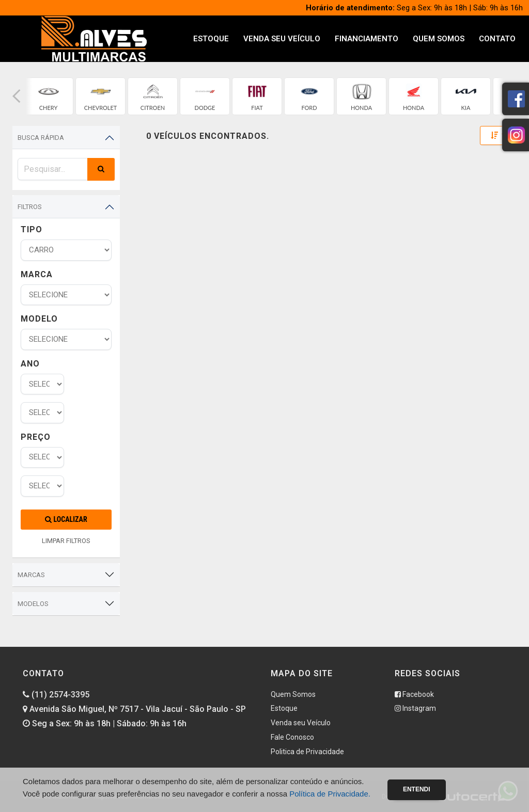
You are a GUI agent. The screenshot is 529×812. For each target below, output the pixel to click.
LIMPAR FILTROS (66, 541)
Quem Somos (439, 39)
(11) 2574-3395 (56, 695)
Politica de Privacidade (307, 752)
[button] (17, 96)
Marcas (31, 575)
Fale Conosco (292, 737)
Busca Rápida (41, 138)
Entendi (417, 789)
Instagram (415, 708)
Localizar (66, 519)
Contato (497, 39)
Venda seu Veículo (282, 39)
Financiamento (367, 39)
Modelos (33, 604)
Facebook (414, 694)
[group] (48, 96)
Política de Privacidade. (330, 794)
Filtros (30, 207)
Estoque (211, 39)
